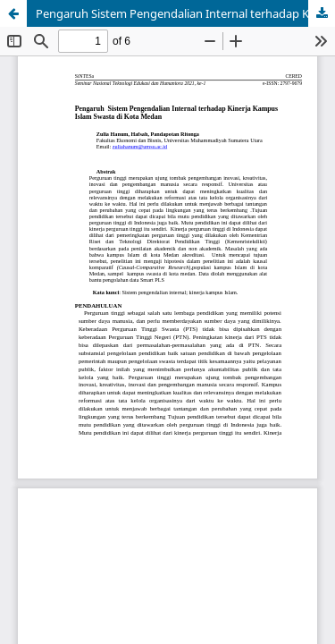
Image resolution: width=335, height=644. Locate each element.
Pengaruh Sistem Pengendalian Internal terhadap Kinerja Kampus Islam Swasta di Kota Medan (185, 13)
